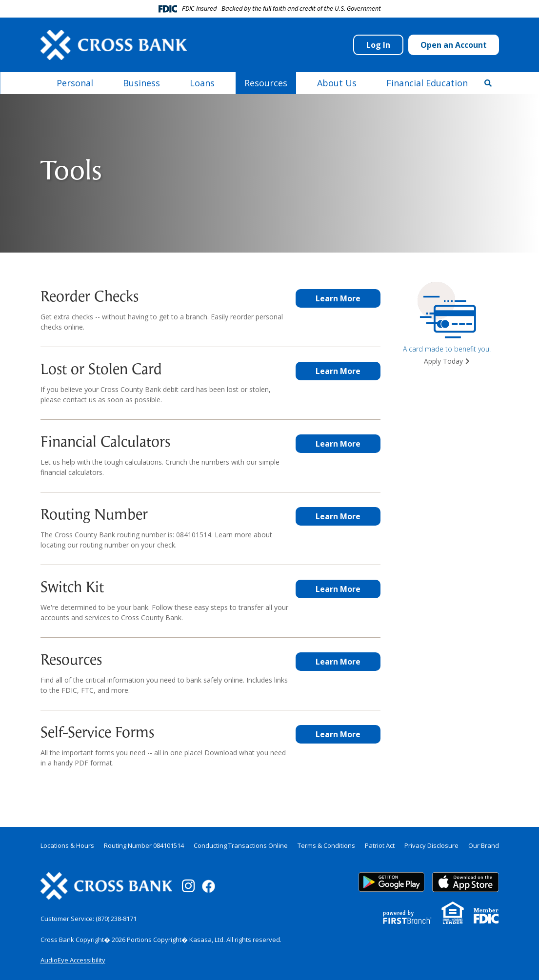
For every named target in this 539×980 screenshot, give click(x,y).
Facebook (209, 886)
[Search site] (488, 83)
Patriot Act (380, 845)
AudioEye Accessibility (73, 960)
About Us (337, 83)
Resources (266, 83)
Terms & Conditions (326, 845)
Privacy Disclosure (431, 845)
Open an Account (454, 45)
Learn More (338, 298)
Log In (378, 45)
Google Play (392, 882)
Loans (202, 83)
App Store (465, 882)
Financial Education (427, 83)
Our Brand (484, 845)
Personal (75, 83)
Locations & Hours (67, 845)
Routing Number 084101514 (144, 845)
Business (141, 83)
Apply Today (443, 361)
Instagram (188, 886)
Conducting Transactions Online (241, 845)
